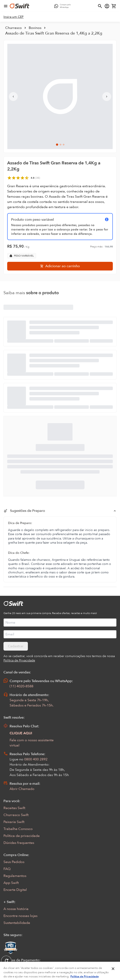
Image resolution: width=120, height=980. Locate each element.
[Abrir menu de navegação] (6, 6)
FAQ (7, 869)
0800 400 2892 (36, 759)
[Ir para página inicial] (20, 6)
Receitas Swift (14, 808)
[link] (14, 17)
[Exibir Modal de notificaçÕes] (6, 961)
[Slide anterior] (13, 97)
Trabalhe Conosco (18, 829)
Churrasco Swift (16, 815)
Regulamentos (15, 876)
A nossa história (16, 909)
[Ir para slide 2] (61, 145)
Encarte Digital (15, 890)
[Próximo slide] (107, 97)
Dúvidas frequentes (19, 843)
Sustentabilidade (17, 923)
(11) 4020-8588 (21, 686)
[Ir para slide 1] (57, 145)
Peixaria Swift (14, 822)
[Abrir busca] (100, 6)
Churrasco (14, 28)
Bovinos (35, 28)
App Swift (11, 883)
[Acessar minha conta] (107, 6)
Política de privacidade (22, 836)
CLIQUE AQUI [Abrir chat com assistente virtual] (21, 733)
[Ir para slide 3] (64, 145)
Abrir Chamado (22, 789)
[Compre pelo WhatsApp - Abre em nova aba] (63, 6)
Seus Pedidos (14, 862)
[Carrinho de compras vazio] (114, 6)
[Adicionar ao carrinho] (60, 266)
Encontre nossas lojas (20, 916)
